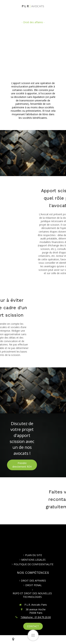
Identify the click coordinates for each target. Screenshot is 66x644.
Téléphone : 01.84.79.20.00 (36, 617)
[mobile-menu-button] (33, 635)
